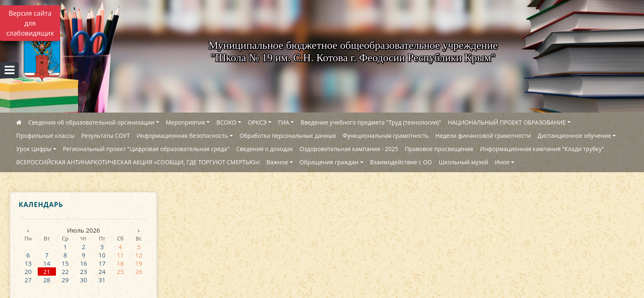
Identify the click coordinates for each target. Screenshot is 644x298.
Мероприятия (185, 122)
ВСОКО (226, 122)
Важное (277, 162)
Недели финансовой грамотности (483, 136)
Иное (502, 162)
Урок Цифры (34, 149)
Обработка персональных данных (288, 136)
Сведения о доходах (265, 149)
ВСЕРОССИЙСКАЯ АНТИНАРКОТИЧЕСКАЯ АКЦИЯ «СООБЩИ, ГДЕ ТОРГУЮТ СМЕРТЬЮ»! (138, 162)
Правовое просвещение (439, 149)
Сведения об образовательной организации (91, 122)
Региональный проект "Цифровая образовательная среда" (146, 149)
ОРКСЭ (257, 122)
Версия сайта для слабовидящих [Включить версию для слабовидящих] (30, 23)
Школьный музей (463, 162)
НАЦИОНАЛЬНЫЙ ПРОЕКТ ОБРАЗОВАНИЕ (507, 122)
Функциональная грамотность (386, 136)
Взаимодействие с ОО (401, 162)
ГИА (284, 122)
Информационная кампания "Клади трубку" (542, 149)
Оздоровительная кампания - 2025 (349, 149)
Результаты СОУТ (106, 136)
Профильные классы (45, 136)
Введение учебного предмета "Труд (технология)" (371, 122)
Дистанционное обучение (574, 136)
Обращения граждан (329, 162)
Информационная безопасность (182, 136)
